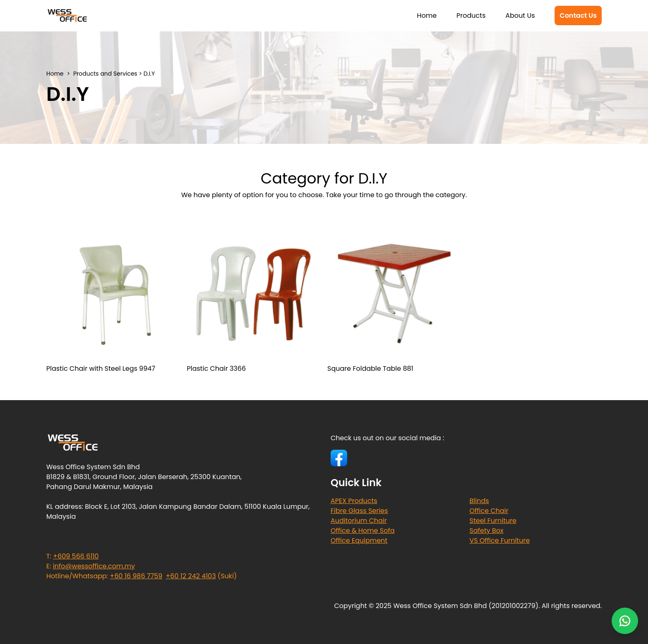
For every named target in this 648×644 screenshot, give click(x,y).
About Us (520, 16)
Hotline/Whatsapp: (104, 576)
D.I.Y (149, 74)
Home (427, 16)
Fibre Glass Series (359, 511)
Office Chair (489, 511)
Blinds (479, 501)
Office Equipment (359, 540)
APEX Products (354, 501)
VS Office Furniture (500, 540)
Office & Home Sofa (363, 531)
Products (471, 16)
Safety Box (486, 531)
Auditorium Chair (359, 521)
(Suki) (201, 576)
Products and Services (105, 74)
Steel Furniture (493, 521)
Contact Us (578, 16)
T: (73, 556)
